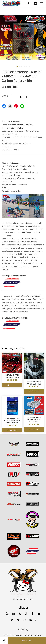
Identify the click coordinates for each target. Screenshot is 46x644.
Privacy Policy (20, 635)
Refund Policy (30, 635)
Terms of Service (9, 635)
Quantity (5, 96)
